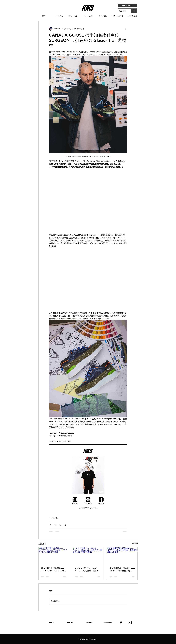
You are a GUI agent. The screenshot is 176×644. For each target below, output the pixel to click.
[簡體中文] (89, 623)
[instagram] (130, 623)
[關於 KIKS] (52, 623)
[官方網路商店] (108, 623)
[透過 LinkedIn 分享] (60, 525)
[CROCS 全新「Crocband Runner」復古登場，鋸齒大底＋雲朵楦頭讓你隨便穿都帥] (88, 556)
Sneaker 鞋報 (54, 518)
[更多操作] (126, 29)
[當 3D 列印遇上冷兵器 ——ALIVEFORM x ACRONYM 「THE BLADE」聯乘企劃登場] (54, 556)
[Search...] (123, 11)
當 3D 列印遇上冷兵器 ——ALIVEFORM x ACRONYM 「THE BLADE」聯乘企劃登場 (53, 570)
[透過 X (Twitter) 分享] (55, 525)
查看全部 (135, 543)
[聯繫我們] (70, 623)
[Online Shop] (127, 5)
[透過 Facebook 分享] (50, 525)
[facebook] (121, 623)
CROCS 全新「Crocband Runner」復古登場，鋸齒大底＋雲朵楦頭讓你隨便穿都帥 (88, 570)
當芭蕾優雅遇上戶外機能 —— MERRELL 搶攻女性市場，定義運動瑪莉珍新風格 (122, 570)
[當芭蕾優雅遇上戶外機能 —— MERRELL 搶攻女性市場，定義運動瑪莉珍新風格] (122, 556)
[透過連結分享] (66, 525)
